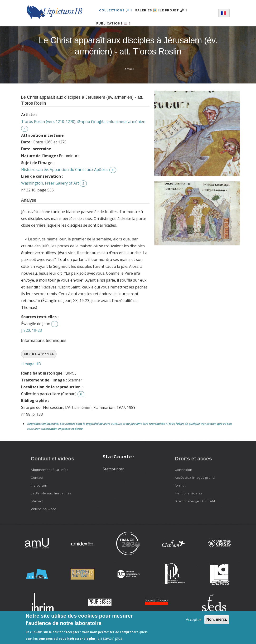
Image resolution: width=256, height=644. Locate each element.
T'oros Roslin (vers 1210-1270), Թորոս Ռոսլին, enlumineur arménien (83, 137)
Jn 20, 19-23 (31, 346)
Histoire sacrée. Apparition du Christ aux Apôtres (65, 185)
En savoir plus (110, 638)
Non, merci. (217, 619)
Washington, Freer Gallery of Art (50, 198)
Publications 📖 (116, 31)
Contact (37, 493)
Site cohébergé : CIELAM (195, 516)
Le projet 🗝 (182, 10)
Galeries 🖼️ (150, 10)
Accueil (129, 84)
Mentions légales (188, 508)
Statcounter (113, 484)
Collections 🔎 (116, 10)
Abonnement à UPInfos (49, 485)
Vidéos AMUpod (44, 524)
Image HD (31, 379)
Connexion (184, 485)
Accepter (194, 620)
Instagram (39, 501)
